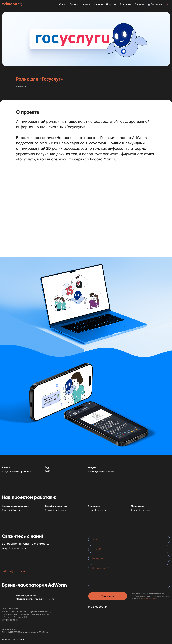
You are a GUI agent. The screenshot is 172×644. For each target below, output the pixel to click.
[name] (129, 539)
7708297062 (12, 630)
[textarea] (129, 576)
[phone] (129, 559)
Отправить (108, 596)
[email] (129, 549)
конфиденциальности (149, 598)
